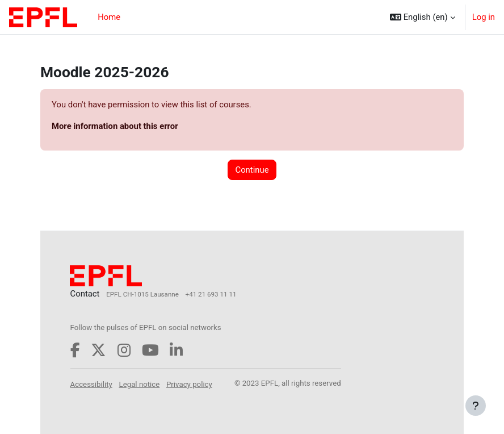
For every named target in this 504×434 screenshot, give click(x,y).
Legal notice (140, 384)
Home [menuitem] (109, 17)
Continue (252, 170)
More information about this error (115, 126)
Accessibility (91, 384)
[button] (423, 17)
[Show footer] (476, 406)
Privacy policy (189, 384)
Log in (484, 17)
